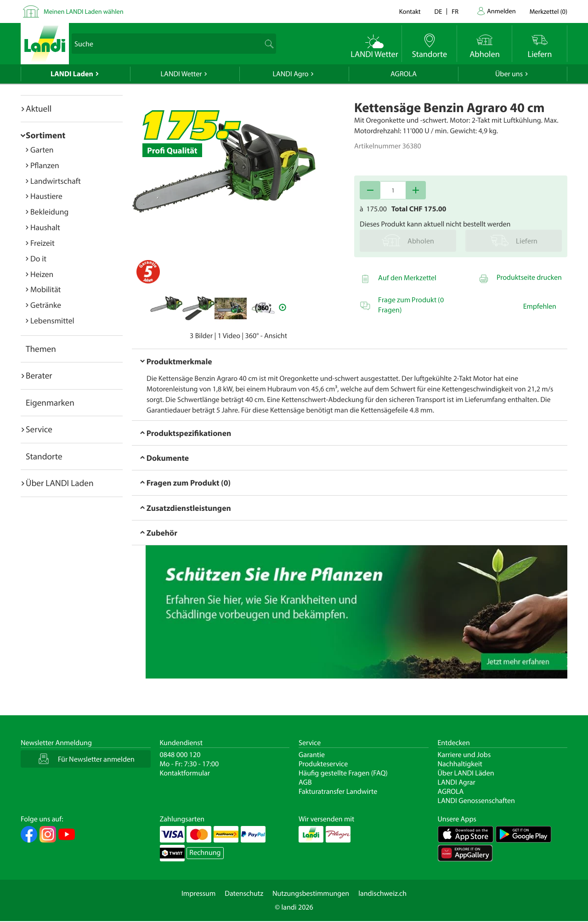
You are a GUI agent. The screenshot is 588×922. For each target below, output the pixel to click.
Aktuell (39, 108)
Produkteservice (323, 764)
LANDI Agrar (457, 782)
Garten (42, 150)
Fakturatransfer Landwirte (338, 792)
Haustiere (46, 196)
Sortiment (45, 135)
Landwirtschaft (56, 181)
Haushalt (45, 227)
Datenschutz (244, 894)
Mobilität (45, 289)
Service (39, 429)
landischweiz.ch (382, 894)
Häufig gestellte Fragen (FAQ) (343, 773)
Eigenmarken (50, 402)
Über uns (509, 74)
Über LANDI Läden (466, 773)
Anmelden (501, 11)
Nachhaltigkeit (460, 764)
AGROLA (404, 74)
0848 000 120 (180, 755)
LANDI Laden (72, 74)
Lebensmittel (52, 320)
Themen (41, 349)
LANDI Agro (290, 74)
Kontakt (410, 11)
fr (455, 11)
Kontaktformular (185, 773)
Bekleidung (49, 212)
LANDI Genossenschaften (476, 801)
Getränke (46, 305)
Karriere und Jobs (464, 755)
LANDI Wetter (181, 74)
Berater (39, 375)
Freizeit (42, 243)
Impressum (198, 894)
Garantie (312, 755)
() (548, 11)
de (438, 11)
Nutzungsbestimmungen (311, 894)
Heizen (42, 274)
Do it (38, 258)
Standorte (44, 456)
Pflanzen (45, 165)
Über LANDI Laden (60, 483)
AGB (305, 782)
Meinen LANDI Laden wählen (84, 11)
